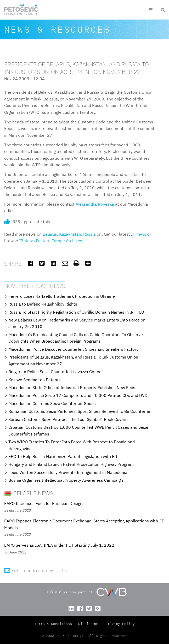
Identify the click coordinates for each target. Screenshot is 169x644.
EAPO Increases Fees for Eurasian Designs (44, 503)
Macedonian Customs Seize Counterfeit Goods (52, 403)
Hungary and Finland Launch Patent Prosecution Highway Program (71, 464)
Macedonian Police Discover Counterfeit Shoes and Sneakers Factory (73, 349)
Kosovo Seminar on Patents (35, 380)
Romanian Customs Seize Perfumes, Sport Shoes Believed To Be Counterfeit (80, 411)
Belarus (50, 234)
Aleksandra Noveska (95, 204)
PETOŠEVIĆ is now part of (84, 592)
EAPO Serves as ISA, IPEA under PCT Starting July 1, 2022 (59, 545)
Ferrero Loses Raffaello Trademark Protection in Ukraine (62, 296)
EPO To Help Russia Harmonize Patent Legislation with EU (63, 456)
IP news (139, 234)
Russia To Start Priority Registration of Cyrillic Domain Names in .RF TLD (76, 312)
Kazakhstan (70, 234)
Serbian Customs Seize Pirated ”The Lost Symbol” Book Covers (68, 419)
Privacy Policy (120, 624)
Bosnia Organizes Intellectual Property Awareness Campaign (66, 480)
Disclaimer (89, 624)
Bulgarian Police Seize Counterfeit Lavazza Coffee (55, 372)
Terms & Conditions (54, 624)
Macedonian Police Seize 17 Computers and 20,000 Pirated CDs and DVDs (79, 395)
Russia (89, 234)
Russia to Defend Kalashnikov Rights (43, 304)
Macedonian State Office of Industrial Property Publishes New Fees (72, 387)
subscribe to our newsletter (36, 571)
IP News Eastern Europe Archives (51, 241)
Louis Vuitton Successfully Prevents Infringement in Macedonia (68, 472)
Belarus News (29, 493)
